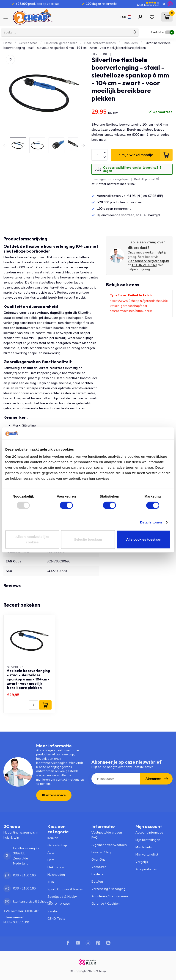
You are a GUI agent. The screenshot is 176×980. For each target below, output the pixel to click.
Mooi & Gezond (59, 904)
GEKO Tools (56, 919)
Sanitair (53, 911)
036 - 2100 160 (24, 875)
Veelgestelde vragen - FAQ (108, 835)
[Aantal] (33, 705)
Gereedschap (28, 43)
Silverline (100, 54)
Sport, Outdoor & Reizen (65, 889)
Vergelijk (142, 862)
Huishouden (56, 875)
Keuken (53, 838)
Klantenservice (54, 795)
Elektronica (56, 867)
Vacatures (99, 867)
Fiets (51, 860)
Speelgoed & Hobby (62, 897)
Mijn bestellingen (148, 840)
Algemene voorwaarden (109, 845)
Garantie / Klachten (106, 904)
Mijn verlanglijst (147, 855)
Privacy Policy (101, 852)
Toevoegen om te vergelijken (110, 179)
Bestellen (98, 874)
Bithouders (130, 43)
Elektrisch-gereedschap (61, 43)
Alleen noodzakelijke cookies (32, 539)
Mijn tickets (144, 847)
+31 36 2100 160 (144, 265)
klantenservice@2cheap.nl (148, 261)
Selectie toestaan (88, 539)
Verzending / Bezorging (108, 889)
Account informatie (149, 833)
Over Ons (98, 860)
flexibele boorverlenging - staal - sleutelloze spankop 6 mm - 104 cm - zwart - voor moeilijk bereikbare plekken (29, 679)
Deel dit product (147, 179)
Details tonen (151, 522)
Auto (51, 853)
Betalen (97, 882)
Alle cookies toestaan (144, 539)
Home (8, 43)
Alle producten (146, 869)
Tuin (51, 882)
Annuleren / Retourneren (110, 896)
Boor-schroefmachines (100, 43)
